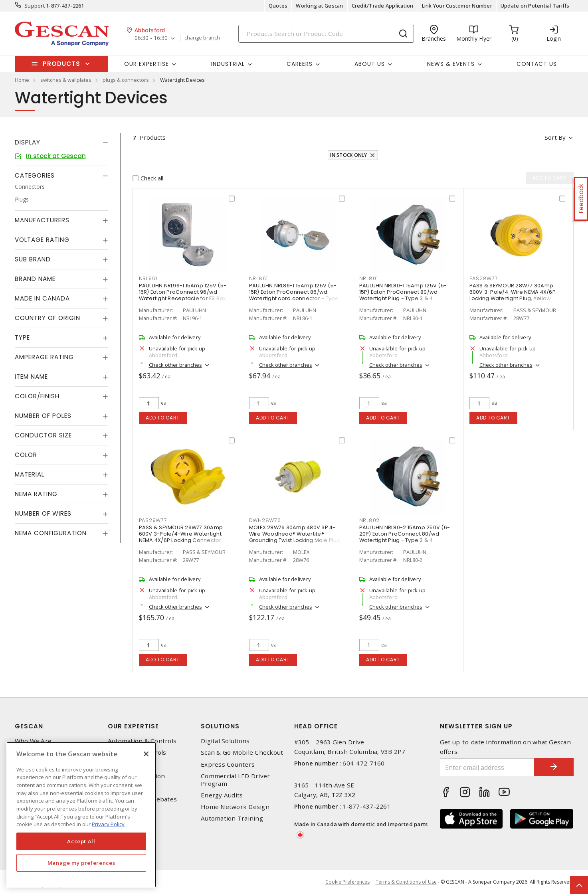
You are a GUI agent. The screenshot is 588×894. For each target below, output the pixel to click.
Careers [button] (300, 64)
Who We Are (33, 741)
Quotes (278, 6)
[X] (146, 754)
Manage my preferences (81, 863)
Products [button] (61, 64)
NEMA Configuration (51, 533)
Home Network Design (235, 807)
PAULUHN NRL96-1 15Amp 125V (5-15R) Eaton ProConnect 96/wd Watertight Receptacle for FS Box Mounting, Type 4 (183, 295)
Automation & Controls (142, 741)
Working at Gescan (319, 6)
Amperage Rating (44, 357)
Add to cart (163, 418)
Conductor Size (43, 435)
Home (22, 80)
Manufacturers (42, 220)
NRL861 (259, 278)
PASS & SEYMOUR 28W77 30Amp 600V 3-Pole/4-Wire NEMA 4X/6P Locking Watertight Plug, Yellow (513, 292)
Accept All (81, 841)
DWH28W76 (265, 520)
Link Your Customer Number (457, 6)
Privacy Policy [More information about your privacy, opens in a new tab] (108, 824)
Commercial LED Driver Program (235, 780)
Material (30, 474)
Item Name (31, 377)
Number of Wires (43, 513)
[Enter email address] (487, 767)
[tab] (61, 142)
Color (26, 455)
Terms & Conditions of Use (406, 882)
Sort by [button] (555, 137)
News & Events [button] (451, 64)
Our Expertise (133, 726)
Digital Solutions (225, 741)
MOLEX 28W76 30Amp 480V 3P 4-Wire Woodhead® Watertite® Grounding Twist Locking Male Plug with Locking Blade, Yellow (295, 537)
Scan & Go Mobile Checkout (242, 753)
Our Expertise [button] (147, 64)
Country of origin (48, 318)
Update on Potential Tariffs (535, 6)
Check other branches (175, 365)
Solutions (220, 726)
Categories (35, 175)
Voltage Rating (42, 240)
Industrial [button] (228, 64)
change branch (202, 38)
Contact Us (537, 64)
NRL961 (148, 278)
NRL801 (369, 278)
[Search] (326, 34)
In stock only (348, 155)
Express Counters (228, 764)
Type (22, 337)
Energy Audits (222, 795)
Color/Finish (37, 396)
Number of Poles (43, 416)
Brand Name (35, 279)
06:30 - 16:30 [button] (151, 38)
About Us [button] (370, 64)
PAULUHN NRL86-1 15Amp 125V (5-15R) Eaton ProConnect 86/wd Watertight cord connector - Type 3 (296, 292)
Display (28, 142)
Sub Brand (33, 259)
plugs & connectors (126, 80)
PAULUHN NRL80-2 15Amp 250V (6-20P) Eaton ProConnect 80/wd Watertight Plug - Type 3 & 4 (405, 534)
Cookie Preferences (347, 882)
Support (35, 6)
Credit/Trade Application (383, 6)
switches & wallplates (66, 80)
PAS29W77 (153, 520)
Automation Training (232, 818)
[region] (81, 815)
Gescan (29, 726)
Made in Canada (42, 298)
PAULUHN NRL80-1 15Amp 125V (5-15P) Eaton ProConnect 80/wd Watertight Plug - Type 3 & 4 (403, 292)
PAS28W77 (484, 278)
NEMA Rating (36, 494)
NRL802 (370, 520)
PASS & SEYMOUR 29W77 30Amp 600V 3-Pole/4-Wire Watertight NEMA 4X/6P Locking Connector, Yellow (181, 537)
